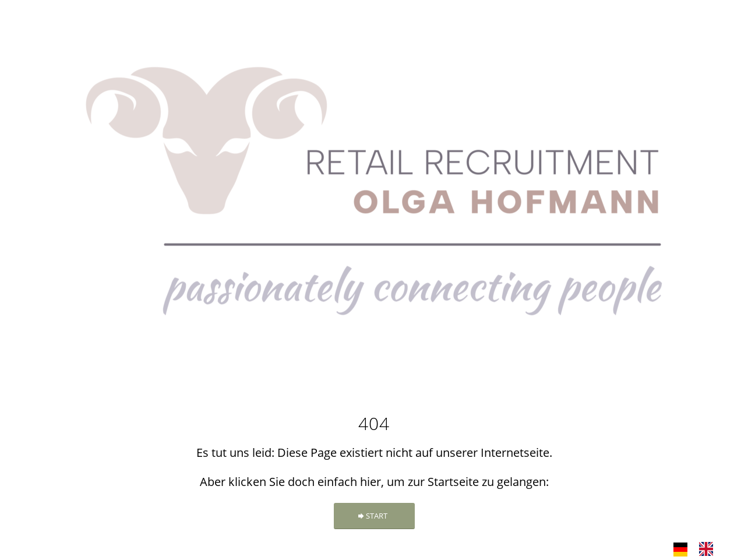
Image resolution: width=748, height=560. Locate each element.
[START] (374, 516)
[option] (709, 549)
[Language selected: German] (699, 549)
